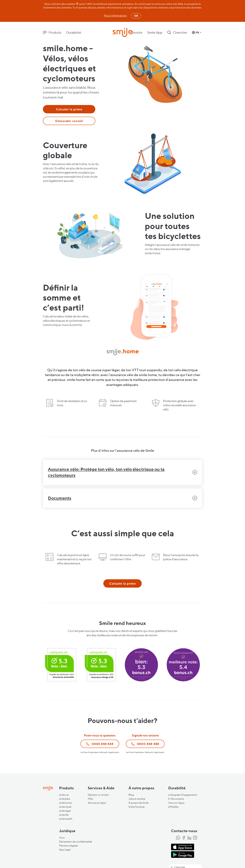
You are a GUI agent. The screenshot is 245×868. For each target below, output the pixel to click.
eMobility (173, 807)
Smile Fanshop (137, 807)
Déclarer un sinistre (98, 795)
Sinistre (137, 33)
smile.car (64, 795)
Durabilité (74, 33)
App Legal (65, 850)
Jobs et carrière (137, 799)
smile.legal (65, 811)
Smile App (155, 33)
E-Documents (176, 799)
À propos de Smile (139, 803)
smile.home (65, 803)
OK (136, 16)
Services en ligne (97, 803)
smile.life (64, 815)
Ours (62, 838)
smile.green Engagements (183, 795)
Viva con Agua (176, 803)
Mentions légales (69, 846)
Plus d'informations (115, 16)
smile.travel (65, 807)
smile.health (66, 819)
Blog (131, 795)
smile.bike (65, 799)
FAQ (90, 799)
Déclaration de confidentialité (76, 842)
